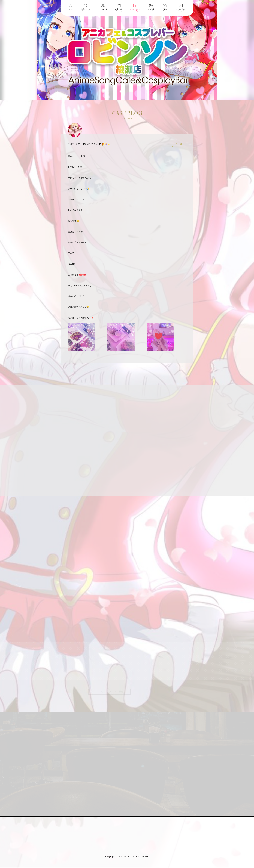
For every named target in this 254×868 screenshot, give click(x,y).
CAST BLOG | (108, 692)
